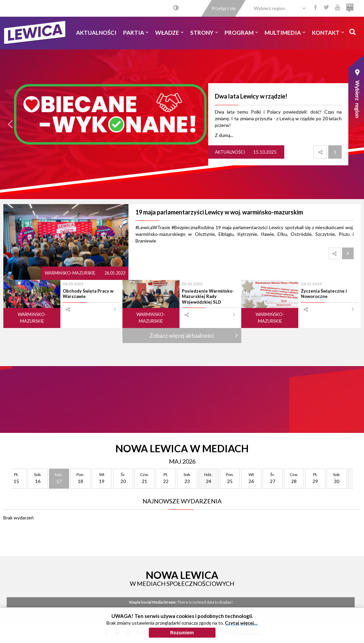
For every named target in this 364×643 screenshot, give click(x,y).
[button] (10, 124)
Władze (169, 33)
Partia (136, 33)
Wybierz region (270, 8)
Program (241, 33)
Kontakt (328, 33)
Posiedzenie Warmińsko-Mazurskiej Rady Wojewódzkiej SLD (208, 296)
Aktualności (96, 33)
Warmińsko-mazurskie (70, 273)
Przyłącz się (224, 8)
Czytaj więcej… (241, 623)
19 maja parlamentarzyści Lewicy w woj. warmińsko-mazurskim (219, 212)
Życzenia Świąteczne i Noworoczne (324, 294)
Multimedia (285, 33)
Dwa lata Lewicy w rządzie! (251, 96)
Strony (204, 33)
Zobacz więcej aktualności (182, 336)
